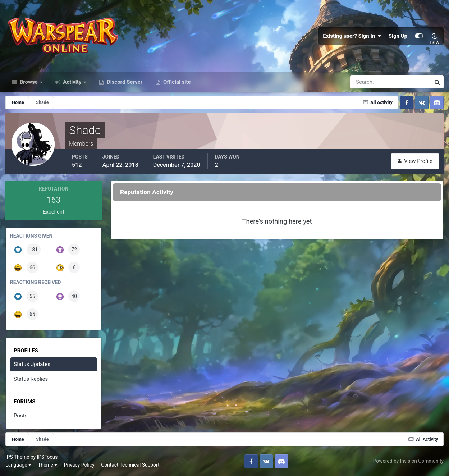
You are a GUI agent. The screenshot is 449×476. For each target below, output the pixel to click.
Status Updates (32, 364)
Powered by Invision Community (408, 461)
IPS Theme (17, 457)
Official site (176, 82)
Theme (47, 465)
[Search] (366, 82)
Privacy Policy (79, 465)
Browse (29, 82)
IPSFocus (47, 457)
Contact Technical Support (130, 465)
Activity (72, 82)
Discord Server (124, 82)
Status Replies (31, 379)
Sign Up (398, 36)
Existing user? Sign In (352, 36)
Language (18, 465)
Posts (20, 416)
